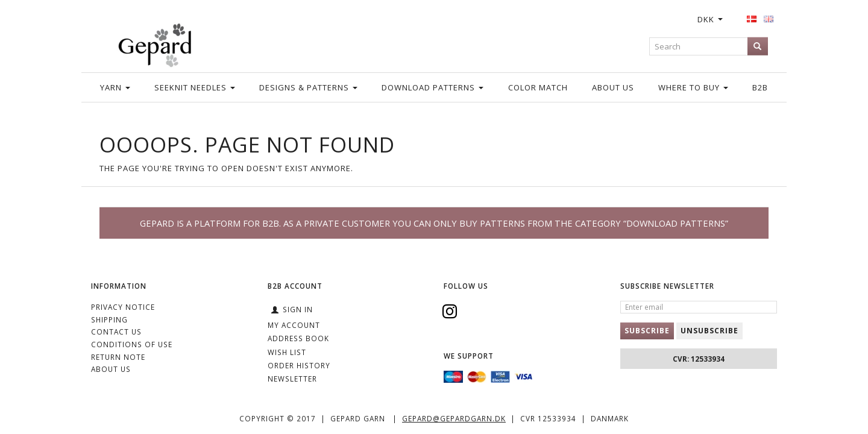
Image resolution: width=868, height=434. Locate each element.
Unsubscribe (709, 331)
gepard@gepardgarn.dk (454, 418)
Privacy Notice (123, 307)
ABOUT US (111, 369)
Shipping (109, 319)
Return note (118, 357)
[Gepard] (155, 43)
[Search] (758, 46)
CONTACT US (116, 332)
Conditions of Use (132, 344)
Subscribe (647, 331)
